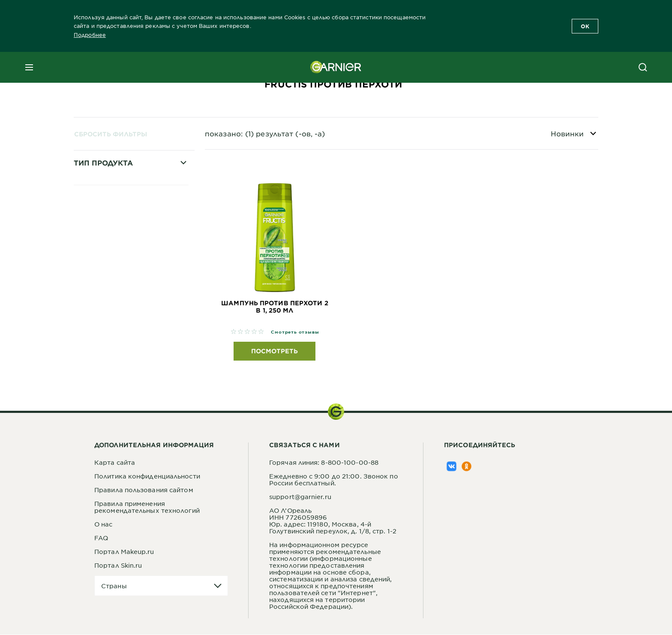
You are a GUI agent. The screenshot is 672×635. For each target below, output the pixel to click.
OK (585, 26)
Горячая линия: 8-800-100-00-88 (324, 463)
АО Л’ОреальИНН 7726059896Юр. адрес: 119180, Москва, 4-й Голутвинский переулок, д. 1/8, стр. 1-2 (333, 521)
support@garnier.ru (300, 497)
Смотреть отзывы (295, 332)
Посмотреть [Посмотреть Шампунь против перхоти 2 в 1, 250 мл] (274, 351)
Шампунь (101, 268)
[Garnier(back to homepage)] (336, 67)
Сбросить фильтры (111, 134)
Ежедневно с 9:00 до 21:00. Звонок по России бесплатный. (334, 480)
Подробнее (90, 35)
